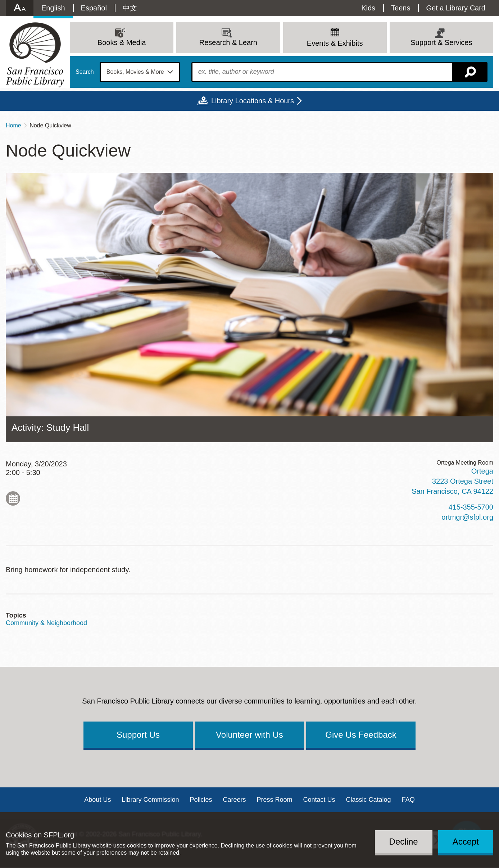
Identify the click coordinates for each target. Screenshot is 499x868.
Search (85, 72)
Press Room (275, 800)
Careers (234, 800)
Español (94, 8)
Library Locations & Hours (253, 101)
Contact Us (319, 800)
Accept (466, 842)
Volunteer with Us (249, 735)
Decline (404, 842)
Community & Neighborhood (46, 623)
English (53, 8)
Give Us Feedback (361, 735)
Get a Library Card (456, 8)
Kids (368, 8)
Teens (401, 8)
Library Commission (150, 800)
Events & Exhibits (335, 43)
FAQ (408, 800)
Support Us (138, 735)
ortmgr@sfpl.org (467, 517)
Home (13, 125)
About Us (97, 800)
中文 (130, 8)
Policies (201, 800)
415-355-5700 (471, 507)
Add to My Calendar (13, 498)
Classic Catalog (369, 800)
